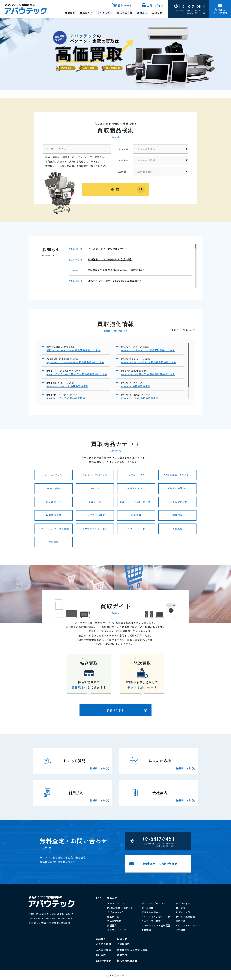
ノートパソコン (53, 475)
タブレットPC (136, 475)
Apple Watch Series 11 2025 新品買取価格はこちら (76, 362)
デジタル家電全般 (177, 502)
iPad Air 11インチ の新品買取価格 (66, 398)
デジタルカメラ (136, 489)
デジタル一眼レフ (177, 489)
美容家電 (177, 529)
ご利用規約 (123, 943)
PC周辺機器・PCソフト (177, 475)
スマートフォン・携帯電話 (54, 529)
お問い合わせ (103, 960)
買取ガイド (86, 13)
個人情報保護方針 (127, 960)
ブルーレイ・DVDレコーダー (136, 502)
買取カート (124, 6)
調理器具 (177, 515)
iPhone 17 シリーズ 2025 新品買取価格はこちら (148, 350)
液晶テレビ (95, 502)
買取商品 (70, 13)
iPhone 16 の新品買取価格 (135, 386)
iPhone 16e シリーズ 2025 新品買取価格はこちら (148, 362)
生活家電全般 (54, 515)
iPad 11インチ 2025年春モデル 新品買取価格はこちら (77, 374)
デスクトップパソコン (95, 475)
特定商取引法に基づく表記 (132, 949)
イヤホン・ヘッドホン (95, 529)
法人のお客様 (125, 13)
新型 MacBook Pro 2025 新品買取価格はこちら (74, 350)
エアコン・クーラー (136, 529)
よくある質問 (105, 13)
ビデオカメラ (54, 502)
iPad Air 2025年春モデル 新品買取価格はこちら (148, 374)
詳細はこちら (127, 710)
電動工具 (136, 515)
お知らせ (157, 13)
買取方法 (122, 954)
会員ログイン (155, 6)
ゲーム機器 (53, 489)
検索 (115, 189)
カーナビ (95, 489)
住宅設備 (54, 542)
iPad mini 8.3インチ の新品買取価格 (67, 386)
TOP (98, 898)
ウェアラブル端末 (95, 515)
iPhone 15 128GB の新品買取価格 (140, 398)
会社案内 (142, 13)
